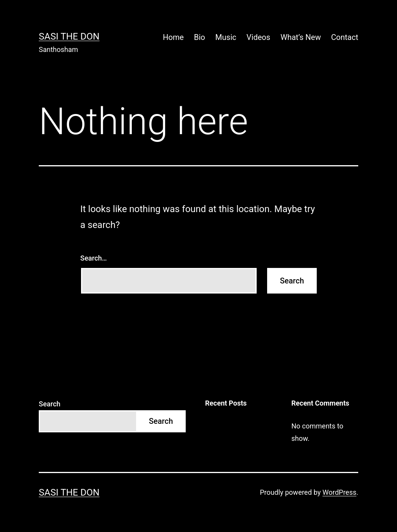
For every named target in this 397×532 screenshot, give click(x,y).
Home (173, 37)
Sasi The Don (69, 36)
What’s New (300, 37)
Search (50, 404)
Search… (94, 258)
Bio (199, 37)
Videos (258, 37)
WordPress (339, 492)
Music (226, 37)
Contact (345, 37)
